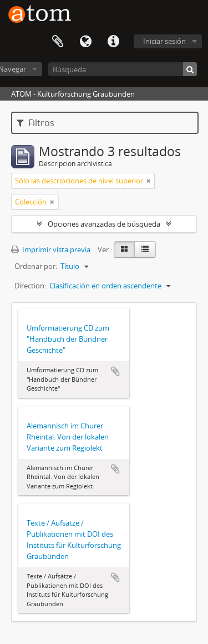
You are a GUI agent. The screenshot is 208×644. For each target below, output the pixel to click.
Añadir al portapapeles (115, 371)
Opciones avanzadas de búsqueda (104, 224)
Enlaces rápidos (113, 42)
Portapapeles (58, 42)
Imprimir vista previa (51, 249)
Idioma (85, 42)
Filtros (35, 123)
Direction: (30, 286)
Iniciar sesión (164, 41)
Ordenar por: (36, 266)
